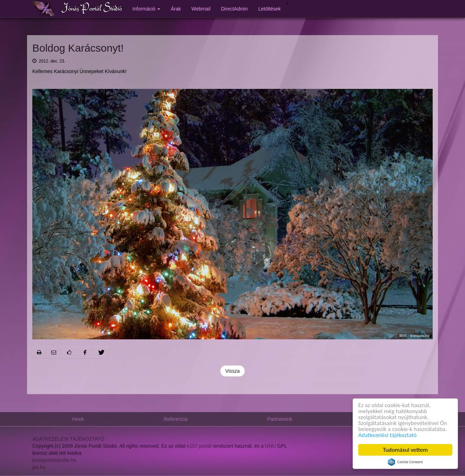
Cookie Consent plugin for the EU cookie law (405, 462)
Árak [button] (176, 9)
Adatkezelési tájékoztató (387, 435)
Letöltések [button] (270, 9)
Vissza (233, 371)
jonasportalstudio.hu (54, 463)
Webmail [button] (201, 9)
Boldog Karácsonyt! (78, 48)
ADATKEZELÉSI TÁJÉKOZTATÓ (68, 442)
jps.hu (39, 470)
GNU (270, 449)
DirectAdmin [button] (234, 9)
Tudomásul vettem (405, 450)
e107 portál (199, 449)
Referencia (176, 419)
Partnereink (280, 419)
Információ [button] (146, 9)
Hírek (78, 419)
